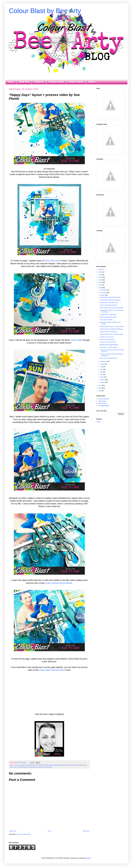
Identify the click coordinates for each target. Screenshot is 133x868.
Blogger (89, 858)
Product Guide (56, 82)
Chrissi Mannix (102, 403)
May (102, 372)
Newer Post (13, 831)
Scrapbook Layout (23, 767)
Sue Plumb (40, 767)
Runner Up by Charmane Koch (109, 303)
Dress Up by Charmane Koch (108, 358)
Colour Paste (77, 340)
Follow (98, 422)
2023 (100, 275)
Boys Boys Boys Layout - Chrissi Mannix (112, 327)
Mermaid (73, 765)
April (102, 374)
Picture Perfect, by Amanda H (108, 332)
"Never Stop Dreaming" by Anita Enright (111, 308)
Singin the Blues (32, 767)
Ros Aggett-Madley (104, 406)
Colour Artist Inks (52, 261)
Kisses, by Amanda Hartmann (109, 305)
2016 (100, 388)
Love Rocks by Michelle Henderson (110, 300)
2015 (100, 391)
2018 (100, 288)
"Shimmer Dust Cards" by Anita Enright (111, 334)
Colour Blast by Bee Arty (45, 11)
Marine (68, 765)
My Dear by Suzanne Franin (108, 317)
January (103, 382)
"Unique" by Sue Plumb (107, 337)
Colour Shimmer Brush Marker (59, 583)
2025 (100, 270)
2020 (100, 282)
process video (13, 767)
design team (63, 765)
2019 (100, 285)
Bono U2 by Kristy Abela (107, 340)
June (102, 369)
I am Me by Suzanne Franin (108, 342)
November (103, 293)
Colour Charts (76, 82)
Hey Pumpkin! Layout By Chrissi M (110, 297)
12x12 (16, 765)
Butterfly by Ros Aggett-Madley (109, 345)
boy (19, 765)
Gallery (92, 82)
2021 (100, 280)
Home (11, 82)
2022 (100, 277)
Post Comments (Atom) (24, 834)
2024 (100, 272)
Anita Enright (102, 401)
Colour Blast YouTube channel (53, 670)
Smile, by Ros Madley (106, 320)
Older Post (86, 831)
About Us (39, 82)
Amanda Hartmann (104, 399)
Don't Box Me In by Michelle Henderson (111, 329)
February (103, 380)
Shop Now (24, 82)
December (103, 290)
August (102, 364)
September (104, 361)
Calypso (23, 765)
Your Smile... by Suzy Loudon (108, 347)
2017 (100, 386)
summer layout (48, 767)
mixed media (80, 765)
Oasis (85, 765)
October (103, 295)
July (101, 367)
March (102, 377)
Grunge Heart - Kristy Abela (108, 315)
